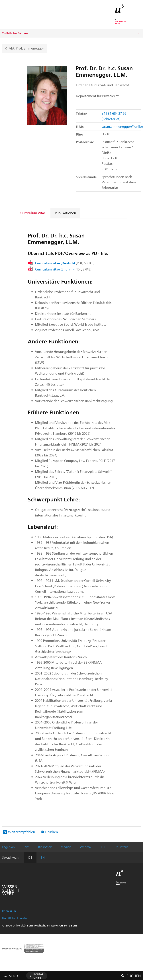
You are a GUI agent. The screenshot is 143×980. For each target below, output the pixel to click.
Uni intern (121, 847)
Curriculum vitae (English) (63, 269)
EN (43, 857)
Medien (66, 847)
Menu (13, 975)
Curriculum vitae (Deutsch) (65, 263)
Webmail (86, 847)
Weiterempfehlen (22, 832)
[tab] (33, 213)
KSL (103, 847)
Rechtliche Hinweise (15, 918)
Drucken (52, 832)
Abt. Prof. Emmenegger (26, 48)
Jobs (26, 847)
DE (30, 857)
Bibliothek (45, 847)
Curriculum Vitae (33, 213)
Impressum (9, 911)
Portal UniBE (38, 976)
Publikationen (65, 213)
